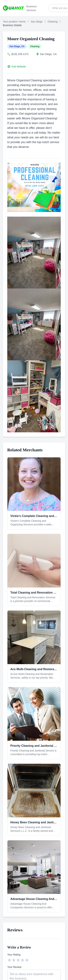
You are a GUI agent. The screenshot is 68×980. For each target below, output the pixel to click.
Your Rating (14, 955)
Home (22, 22)
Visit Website (18, 67)
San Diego (37, 22)
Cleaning (52, 22)
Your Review (14, 967)
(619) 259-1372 (20, 54)
